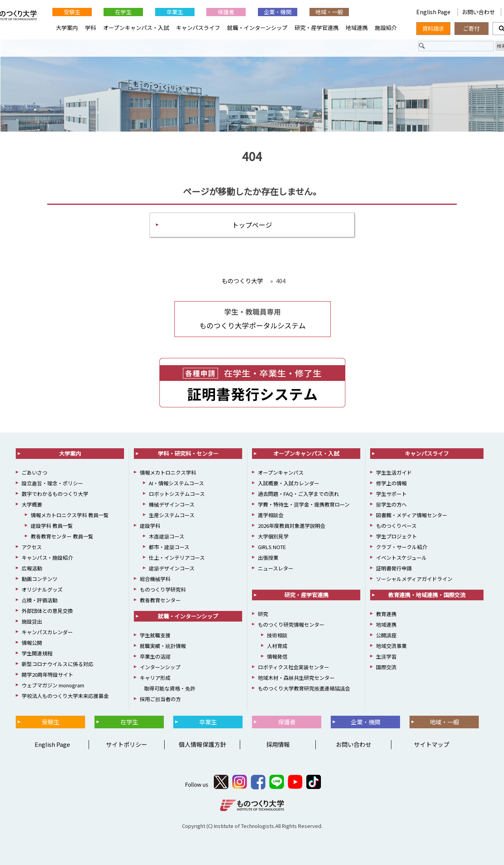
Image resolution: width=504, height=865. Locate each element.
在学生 (123, 12)
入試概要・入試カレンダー (289, 483)
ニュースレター (276, 568)
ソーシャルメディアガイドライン (414, 579)
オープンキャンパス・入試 (136, 28)
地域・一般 (329, 12)
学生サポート (391, 494)
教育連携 (386, 614)
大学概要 (32, 504)
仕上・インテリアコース (177, 558)
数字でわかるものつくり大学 (55, 494)
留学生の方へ (391, 504)
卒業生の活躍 (155, 656)
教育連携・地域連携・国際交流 (427, 595)
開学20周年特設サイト (47, 675)
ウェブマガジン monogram (53, 685)
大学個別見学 (273, 536)
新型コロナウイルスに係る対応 (57, 664)
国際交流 (386, 667)
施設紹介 (386, 28)
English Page (434, 12)
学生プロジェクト (397, 536)
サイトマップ (432, 744)
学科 (91, 28)
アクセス (32, 547)
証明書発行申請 (394, 568)
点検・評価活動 (40, 600)
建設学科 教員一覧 (52, 526)
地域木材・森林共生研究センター (296, 678)
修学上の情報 (391, 483)
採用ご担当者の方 (160, 699)
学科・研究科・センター (188, 453)
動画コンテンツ (40, 579)
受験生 (72, 12)
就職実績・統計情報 (163, 646)
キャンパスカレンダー (47, 632)
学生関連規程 (37, 653)
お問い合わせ (478, 12)
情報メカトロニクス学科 (168, 472)
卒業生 (175, 12)
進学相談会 (271, 515)
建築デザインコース (172, 568)
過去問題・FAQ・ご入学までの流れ (298, 494)
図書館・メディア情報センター (412, 515)
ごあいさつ (34, 472)
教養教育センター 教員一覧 (62, 536)
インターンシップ (160, 667)
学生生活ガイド (394, 472)
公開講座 (386, 635)
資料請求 (433, 28)
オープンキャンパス (281, 472)
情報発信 (277, 656)
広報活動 (32, 568)
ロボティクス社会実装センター (294, 667)
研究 (263, 614)
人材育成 (277, 646)
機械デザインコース (172, 504)
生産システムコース (172, 515)
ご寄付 (471, 28)
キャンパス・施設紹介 (47, 558)
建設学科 (150, 526)
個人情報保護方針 (202, 744)
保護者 (226, 12)
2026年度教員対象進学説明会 (292, 526)
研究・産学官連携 (317, 28)
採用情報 (278, 744)
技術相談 (277, 635)
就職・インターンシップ (257, 28)
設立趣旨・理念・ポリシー (52, 483)
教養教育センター (160, 600)
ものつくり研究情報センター (291, 625)
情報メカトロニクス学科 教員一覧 (70, 515)
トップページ (252, 225)
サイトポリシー (127, 744)
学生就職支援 (155, 635)
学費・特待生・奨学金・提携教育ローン (304, 504)
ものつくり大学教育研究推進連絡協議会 (304, 688)
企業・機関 (278, 12)
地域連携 (357, 28)
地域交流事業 (391, 646)
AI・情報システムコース (176, 483)
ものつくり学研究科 (163, 589)
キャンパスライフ (198, 28)
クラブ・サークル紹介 (402, 547)
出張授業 (268, 558)
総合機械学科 (155, 579)
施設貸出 (32, 621)
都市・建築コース (169, 547)
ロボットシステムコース (177, 494)
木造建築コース (167, 536)
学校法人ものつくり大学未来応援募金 (65, 696)
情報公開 (32, 643)
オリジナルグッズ (42, 589)
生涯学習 (386, 656)
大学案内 (67, 28)
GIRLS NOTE (272, 547)
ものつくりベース (396, 526)
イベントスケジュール (401, 558)
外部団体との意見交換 (47, 611)
